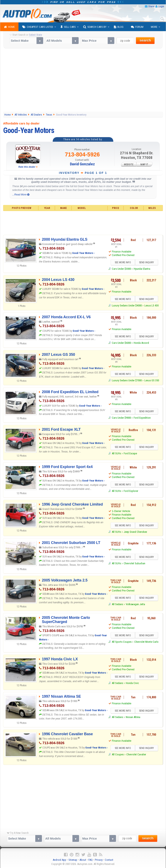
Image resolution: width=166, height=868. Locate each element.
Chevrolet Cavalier (136, 754)
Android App (59, 860)
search (145, 40)
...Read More (21, 195)
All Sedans (117, 604)
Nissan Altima (133, 717)
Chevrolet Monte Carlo (146, 642)
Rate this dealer (27, 167)
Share (151, 6)
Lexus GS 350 (152, 380)
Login (161, 6)
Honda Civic (132, 683)
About (83, 860)
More (154, 27)
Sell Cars (68, 27)
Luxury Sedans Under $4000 (127, 305)
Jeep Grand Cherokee (135, 532)
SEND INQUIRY (146, 262)
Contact (109, 860)
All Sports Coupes (122, 642)
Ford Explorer (131, 491)
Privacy (99, 860)
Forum (137, 27)
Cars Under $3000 (121, 269)
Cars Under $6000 (121, 343)
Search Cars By (95, 27)
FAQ (90, 860)
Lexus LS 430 (151, 305)
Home (9, 27)
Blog (119, 27)
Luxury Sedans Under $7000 (127, 380)
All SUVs (116, 453)
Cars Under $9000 (121, 418)
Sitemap (73, 860)
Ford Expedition (142, 418)
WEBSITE (129, 164)
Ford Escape (130, 453)
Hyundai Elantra (142, 269)
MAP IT (144, 164)
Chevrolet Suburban (134, 563)
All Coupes (118, 754)
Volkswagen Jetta (135, 604)
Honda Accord (141, 343)
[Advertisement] (83, 81)
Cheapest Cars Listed (38, 27)
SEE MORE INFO (123, 262)
